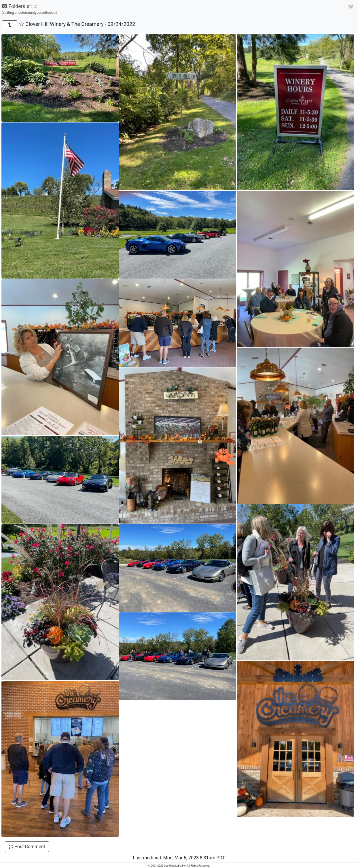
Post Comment (27, 847)
